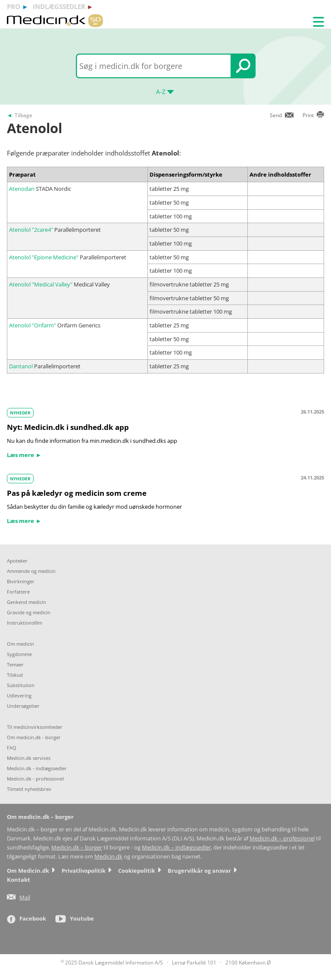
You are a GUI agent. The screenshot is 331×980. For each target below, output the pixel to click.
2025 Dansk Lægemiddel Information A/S (112, 963)
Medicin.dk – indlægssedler (176, 848)
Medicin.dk (108, 857)
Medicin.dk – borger (77, 848)
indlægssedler (59, 6)
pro (14, 6)
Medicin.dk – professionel (282, 838)
